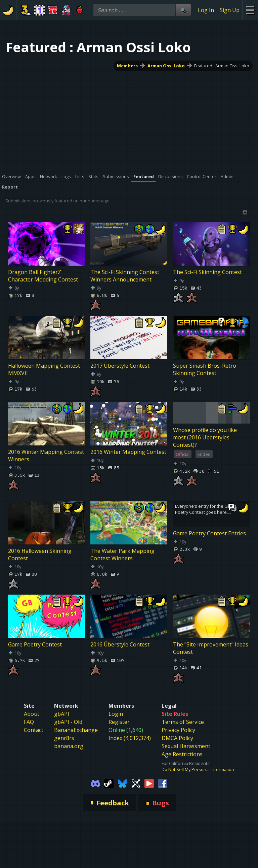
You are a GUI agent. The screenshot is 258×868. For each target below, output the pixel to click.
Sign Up (230, 10)
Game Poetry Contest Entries (209, 533)
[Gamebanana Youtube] (149, 783)
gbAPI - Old (68, 722)
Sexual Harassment (186, 746)
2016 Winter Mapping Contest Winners (46, 456)
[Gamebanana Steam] (109, 783)
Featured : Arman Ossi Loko (222, 66)
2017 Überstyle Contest (120, 366)
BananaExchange (76, 730)
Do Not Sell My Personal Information (198, 769)
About (32, 714)
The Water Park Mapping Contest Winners (122, 555)
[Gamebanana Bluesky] (122, 783)
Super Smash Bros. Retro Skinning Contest (205, 369)
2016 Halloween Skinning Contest (40, 555)
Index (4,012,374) (130, 738)
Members (127, 66)
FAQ (29, 722)
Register (119, 722)
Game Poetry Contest (35, 644)
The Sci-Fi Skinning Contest (207, 272)
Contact (34, 730)
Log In (206, 10)
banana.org (69, 746)
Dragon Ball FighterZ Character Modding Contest (43, 276)
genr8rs (64, 738)
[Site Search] (183, 10)
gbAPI (62, 714)
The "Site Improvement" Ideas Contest (211, 648)
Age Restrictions (182, 754)
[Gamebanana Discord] (95, 783)
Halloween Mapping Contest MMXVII (44, 369)
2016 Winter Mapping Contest (128, 452)
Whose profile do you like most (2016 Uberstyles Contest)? (205, 437)
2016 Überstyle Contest (120, 644)
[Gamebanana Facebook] (163, 783)
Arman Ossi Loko (166, 66)
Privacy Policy (178, 730)
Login (116, 714)
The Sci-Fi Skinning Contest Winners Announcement (125, 276)
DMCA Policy (177, 738)
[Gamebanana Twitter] (136, 783)
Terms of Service (183, 722)
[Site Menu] (250, 10)
